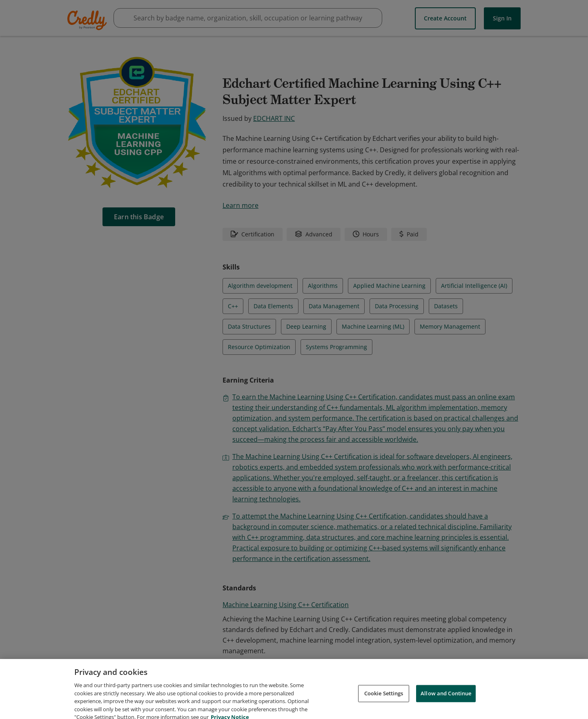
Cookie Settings (384, 702)
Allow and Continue (446, 702)
